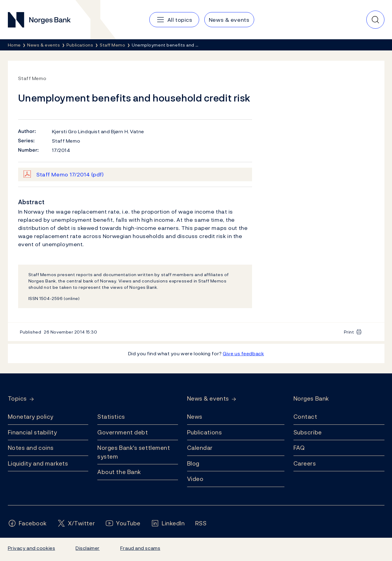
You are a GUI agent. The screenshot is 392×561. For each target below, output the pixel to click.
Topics (17, 399)
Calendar (200, 448)
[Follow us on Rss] (201, 523)
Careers (305, 463)
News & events (208, 399)
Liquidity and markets (38, 463)
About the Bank (119, 472)
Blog (193, 463)
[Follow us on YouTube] (123, 523)
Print (349, 332)
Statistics (111, 417)
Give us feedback (243, 353)
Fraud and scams (140, 548)
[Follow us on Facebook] (28, 523)
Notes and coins (31, 448)
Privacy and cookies (32, 548)
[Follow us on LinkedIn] (168, 523)
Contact (305, 417)
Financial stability (32, 432)
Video (195, 479)
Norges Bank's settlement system (134, 452)
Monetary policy (31, 417)
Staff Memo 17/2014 (70, 174)
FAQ (299, 448)
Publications (205, 432)
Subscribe (308, 432)
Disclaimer (88, 548)
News (195, 417)
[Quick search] (375, 20)
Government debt (123, 432)
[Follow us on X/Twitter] (76, 523)
